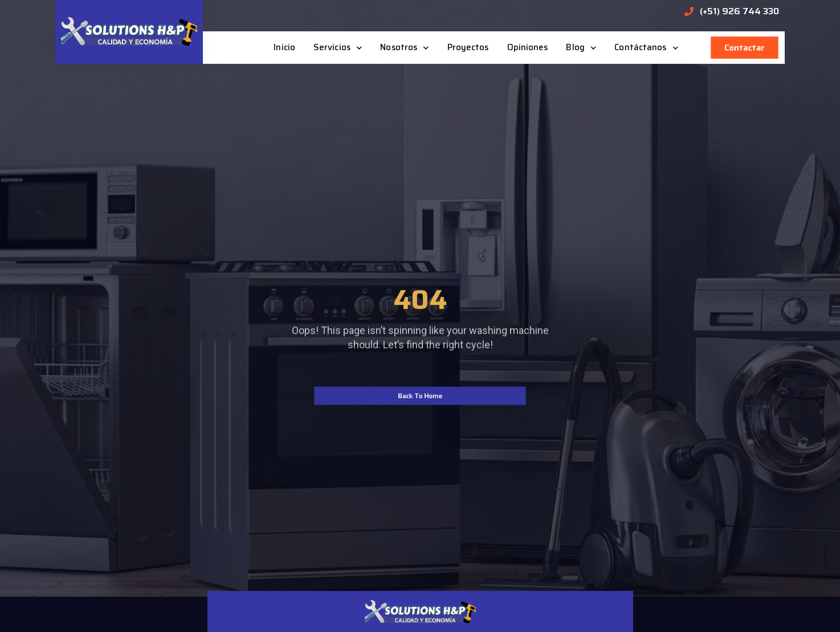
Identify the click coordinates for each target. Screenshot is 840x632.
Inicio (284, 47)
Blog (581, 48)
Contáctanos (646, 48)
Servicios (338, 48)
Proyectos (468, 47)
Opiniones (528, 47)
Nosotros (404, 48)
